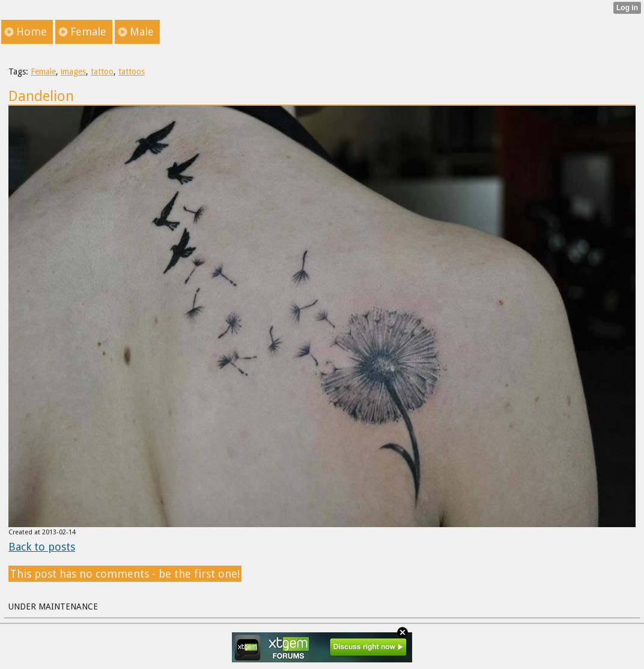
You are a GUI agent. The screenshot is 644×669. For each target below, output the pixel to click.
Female (43, 72)
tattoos (132, 72)
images (73, 72)
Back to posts (42, 547)
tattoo (102, 72)
